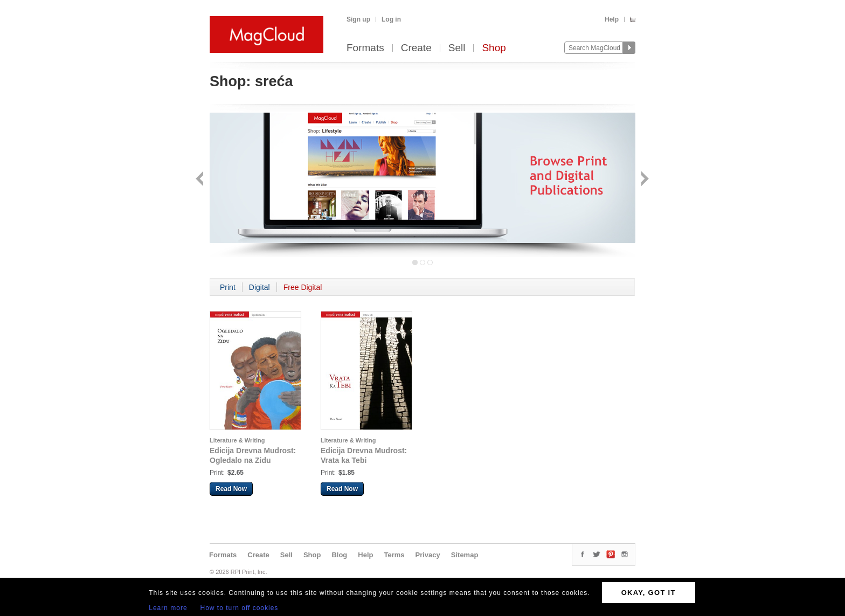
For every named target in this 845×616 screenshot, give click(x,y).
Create (416, 48)
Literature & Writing (237, 440)
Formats (365, 48)
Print (228, 287)
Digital (259, 287)
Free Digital (303, 287)
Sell (457, 48)
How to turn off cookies (240, 608)
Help (612, 19)
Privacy (428, 555)
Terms (394, 555)
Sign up (358, 19)
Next (644, 180)
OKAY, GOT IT (649, 593)
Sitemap (465, 555)
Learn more (168, 608)
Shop (494, 48)
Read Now (231, 489)
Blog (339, 555)
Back (201, 180)
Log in (391, 19)
